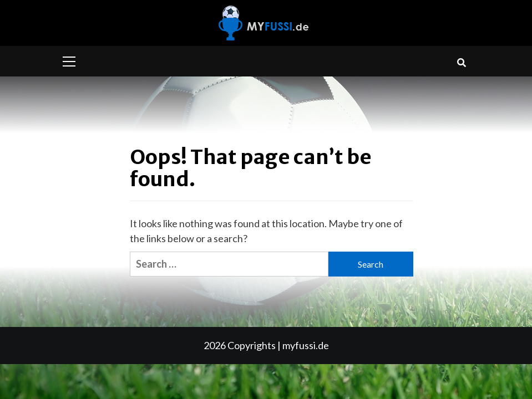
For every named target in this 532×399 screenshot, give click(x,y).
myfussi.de (306, 345)
